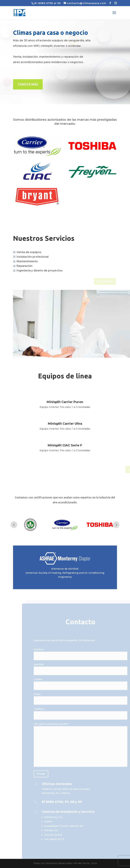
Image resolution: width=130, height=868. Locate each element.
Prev (14, 525)
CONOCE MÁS (28, 84)
